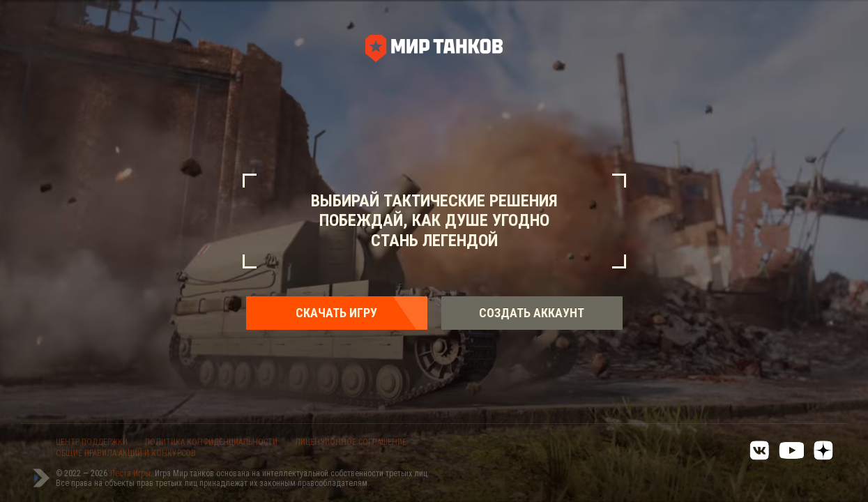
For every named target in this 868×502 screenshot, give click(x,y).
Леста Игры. (132, 473)
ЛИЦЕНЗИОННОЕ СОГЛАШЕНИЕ (351, 442)
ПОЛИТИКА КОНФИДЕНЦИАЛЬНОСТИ (211, 442)
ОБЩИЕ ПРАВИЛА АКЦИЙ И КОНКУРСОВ (126, 453)
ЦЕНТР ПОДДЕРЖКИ (92, 442)
